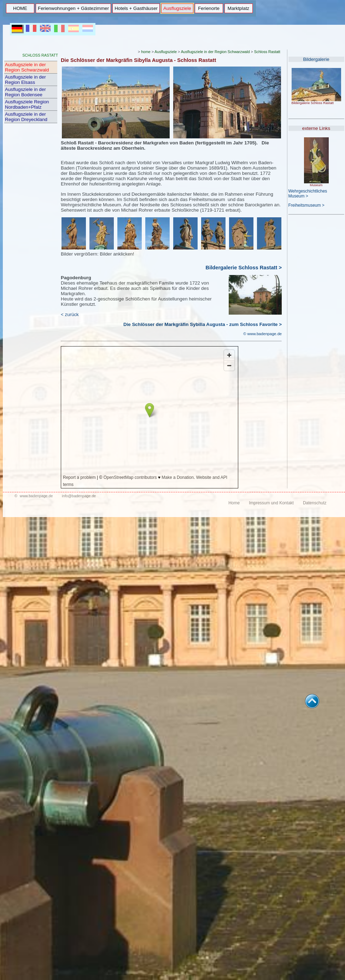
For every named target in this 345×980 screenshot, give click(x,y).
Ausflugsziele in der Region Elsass (25, 80)
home (146, 52)
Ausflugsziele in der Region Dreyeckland (26, 117)
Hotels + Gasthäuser (136, 8)
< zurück (70, 314)
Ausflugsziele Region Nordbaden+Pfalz (27, 104)
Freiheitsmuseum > (306, 205)
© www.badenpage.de (262, 334)
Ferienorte (209, 8)
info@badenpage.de (79, 496)
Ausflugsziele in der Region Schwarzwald (27, 67)
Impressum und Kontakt (271, 503)
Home (234, 503)
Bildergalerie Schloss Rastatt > (244, 268)
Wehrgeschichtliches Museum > (308, 194)
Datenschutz (315, 503)
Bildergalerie (316, 59)
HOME (20, 8)
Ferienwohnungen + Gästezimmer (73, 8)
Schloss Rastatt (267, 52)
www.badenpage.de (36, 496)
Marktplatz (238, 8)
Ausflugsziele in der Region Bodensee (25, 92)
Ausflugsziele (177, 8)
